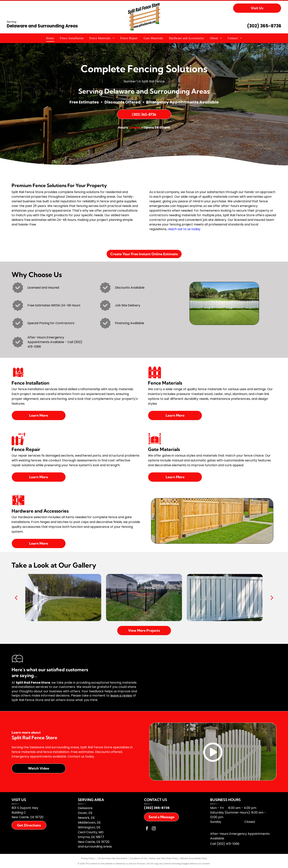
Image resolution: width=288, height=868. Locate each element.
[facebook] (147, 829)
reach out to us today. (184, 229)
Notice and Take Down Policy (164, 858)
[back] (16, 598)
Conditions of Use (139, 858)
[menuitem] (50, 38)
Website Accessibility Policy (194, 858)
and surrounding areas (95, 846)
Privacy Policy (88, 858)
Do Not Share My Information (113, 858)
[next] (272, 598)
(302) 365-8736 (264, 26)
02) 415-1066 (230, 844)
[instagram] (154, 829)
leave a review (121, 696)
